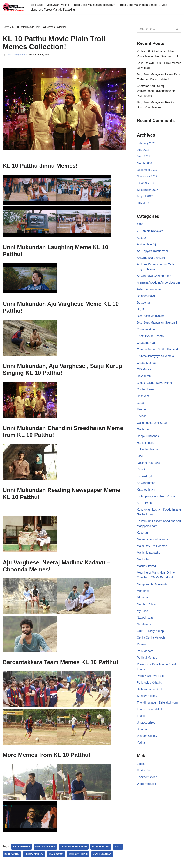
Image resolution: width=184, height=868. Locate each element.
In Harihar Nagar (148, 451)
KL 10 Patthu (12, 855)
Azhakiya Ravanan (149, 290)
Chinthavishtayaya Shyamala (155, 357)
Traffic (141, 718)
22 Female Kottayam (150, 232)
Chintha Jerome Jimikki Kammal (157, 350)
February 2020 (146, 143)
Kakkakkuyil (144, 478)
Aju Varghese (22, 847)
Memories (143, 593)
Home (6, 27)
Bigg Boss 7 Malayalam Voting (50, 5)
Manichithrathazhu (149, 555)
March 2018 (145, 163)
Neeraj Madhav (34, 855)
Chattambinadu (147, 344)
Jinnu (118, 847)
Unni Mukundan (103, 855)
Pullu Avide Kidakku (149, 685)
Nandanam (144, 626)
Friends (142, 418)
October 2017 (146, 184)
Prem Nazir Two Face (151, 678)
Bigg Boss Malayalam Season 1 (157, 324)
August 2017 (145, 197)
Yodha (141, 745)
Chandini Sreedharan (74, 847)
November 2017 (147, 177)
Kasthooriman (146, 491)
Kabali (141, 471)
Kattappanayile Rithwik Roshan (157, 498)
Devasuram (144, 377)
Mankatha (143, 561)
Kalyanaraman (146, 484)
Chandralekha (146, 330)
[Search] (155, 29)
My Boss (142, 613)
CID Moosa (144, 370)
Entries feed (145, 773)
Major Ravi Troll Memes (152, 548)
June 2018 (144, 157)
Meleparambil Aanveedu (152, 586)
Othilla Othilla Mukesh (151, 640)
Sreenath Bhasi (78, 855)
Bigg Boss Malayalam (151, 317)
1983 (140, 225)
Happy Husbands (148, 438)
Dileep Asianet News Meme (155, 384)
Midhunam (144, 600)
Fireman (142, 411)
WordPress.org (146, 786)
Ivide (140, 458)
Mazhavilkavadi (147, 568)
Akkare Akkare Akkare (151, 258)
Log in (141, 766)
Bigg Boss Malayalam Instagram (95, 5)
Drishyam (143, 397)
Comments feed (147, 780)
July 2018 (143, 150)
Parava (142, 646)
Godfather (143, 431)
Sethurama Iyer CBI (150, 692)
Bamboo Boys (146, 297)
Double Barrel (146, 391)
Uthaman (143, 732)
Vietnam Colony (147, 739)
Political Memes (147, 660)
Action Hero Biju (147, 245)
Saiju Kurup (56, 855)
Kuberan (142, 534)
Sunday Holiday (147, 698)
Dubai (141, 404)
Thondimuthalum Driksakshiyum (157, 705)
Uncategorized (146, 725)
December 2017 (147, 170)
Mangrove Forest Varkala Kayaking (53, 10)
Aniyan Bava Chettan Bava (154, 277)
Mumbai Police (146, 606)
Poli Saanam (145, 653)
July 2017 (143, 204)
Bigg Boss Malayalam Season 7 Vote (144, 5)
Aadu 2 (142, 238)
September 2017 (148, 190)
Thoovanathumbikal (149, 712)
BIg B (140, 310)
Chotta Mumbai (147, 364)
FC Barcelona (101, 847)
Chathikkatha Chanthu (151, 337)
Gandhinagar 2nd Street (152, 424)
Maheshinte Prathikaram (152, 541)
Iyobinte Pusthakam (150, 464)
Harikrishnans (146, 444)
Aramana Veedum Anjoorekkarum (158, 283)
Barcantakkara (45, 847)
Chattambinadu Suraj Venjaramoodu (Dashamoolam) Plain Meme (157, 91)
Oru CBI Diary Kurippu (151, 633)
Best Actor (143, 303)
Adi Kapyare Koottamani (152, 252)
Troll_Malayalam (16, 55)
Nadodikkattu (145, 620)
